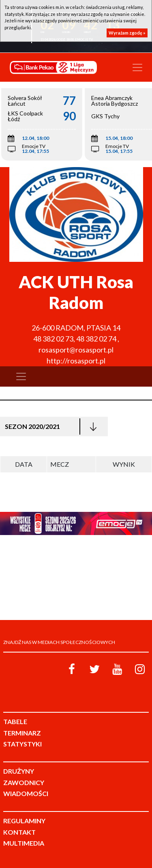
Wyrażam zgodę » (127, 33)
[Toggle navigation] (137, 67)
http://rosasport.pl (76, 361)
